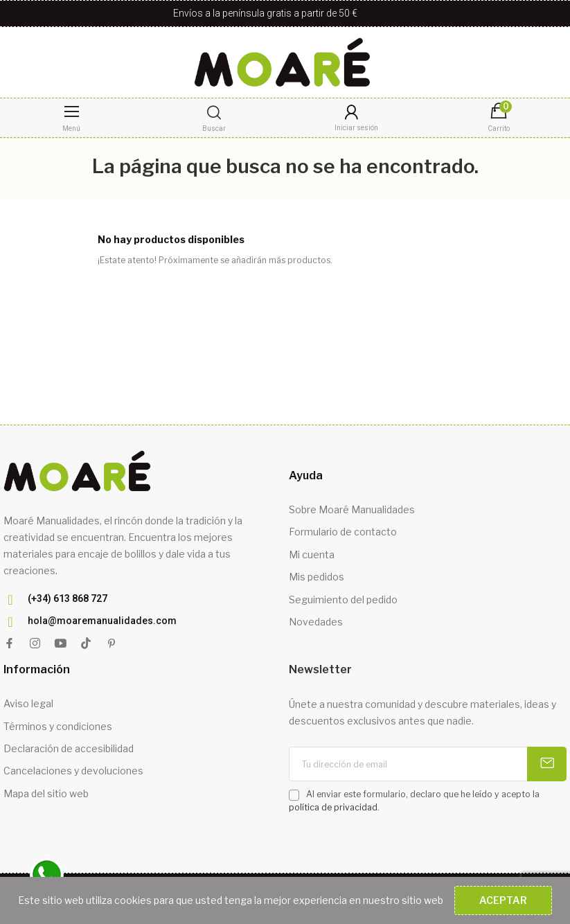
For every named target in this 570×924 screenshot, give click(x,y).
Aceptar (503, 900)
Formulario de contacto (343, 532)
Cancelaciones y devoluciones (73, 771)
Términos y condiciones (58, 726)
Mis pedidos (317, 577)
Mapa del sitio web (46, 793)
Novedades (316, 622)
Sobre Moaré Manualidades (352, 509)
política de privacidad (333, 807)
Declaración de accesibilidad (69, 748)
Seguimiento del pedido (343, 599)
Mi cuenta (312, 554)
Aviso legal (28, 703)
